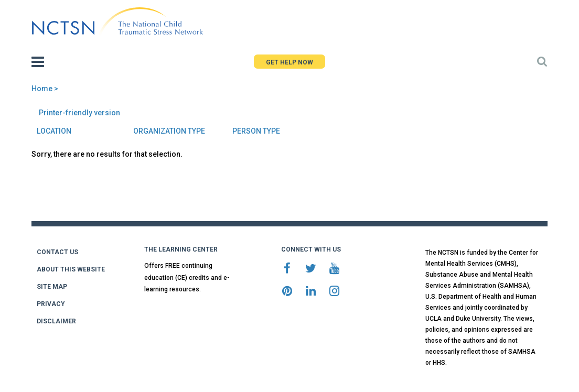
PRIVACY (51, 304)
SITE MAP (52, 287)
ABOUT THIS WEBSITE (71, 269)
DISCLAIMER (56, 321)
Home (42, 89)
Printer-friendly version (79, 113)
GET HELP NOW (290, 62)
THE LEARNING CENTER (181, 249)
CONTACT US (57, 252)
